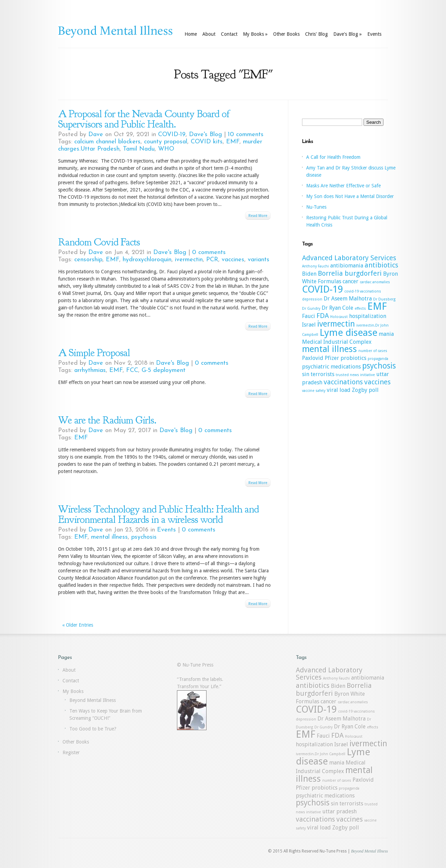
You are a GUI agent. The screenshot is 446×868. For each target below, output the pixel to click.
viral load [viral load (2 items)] (339, 390)
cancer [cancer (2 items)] (350, 281)
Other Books (286, 34)
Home (191, 34)
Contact (229, 34)
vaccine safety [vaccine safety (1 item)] (314, 391)
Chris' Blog (316, 34)
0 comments (209, 252)
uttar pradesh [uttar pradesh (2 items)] (339, 811)
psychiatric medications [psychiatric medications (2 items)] (331, 367)
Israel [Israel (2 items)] (309, 325)
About (209, 34)
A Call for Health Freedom (333, 157)
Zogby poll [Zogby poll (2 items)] (365, 390)
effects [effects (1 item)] (360, 309)
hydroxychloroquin (147, 260)
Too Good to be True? (93, 729)
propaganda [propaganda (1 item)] (378, 359)
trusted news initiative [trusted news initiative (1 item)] (355, 375)
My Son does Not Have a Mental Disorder (350, 196)
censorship (88, 260)
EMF (233, 142)
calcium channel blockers (107, 142)
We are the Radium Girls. (107, 420)
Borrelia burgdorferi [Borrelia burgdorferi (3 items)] (350, 273)
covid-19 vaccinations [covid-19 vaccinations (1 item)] (363, 291)
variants (259, 260)
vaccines (233, 260)
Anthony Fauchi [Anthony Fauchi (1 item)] (315, 266)
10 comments (246, 135)
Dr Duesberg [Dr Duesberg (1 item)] (384, 299)
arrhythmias (90, 370)
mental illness (109, 537)
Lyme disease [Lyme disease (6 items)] (348, 333)
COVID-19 (172, 135)
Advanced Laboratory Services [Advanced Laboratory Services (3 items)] (349, 258)
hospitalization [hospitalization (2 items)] (368, 316)
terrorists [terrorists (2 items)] (322, 374)
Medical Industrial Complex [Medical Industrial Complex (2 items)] (337, 342)
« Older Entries (78, 625)
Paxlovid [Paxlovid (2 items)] (313, 358)
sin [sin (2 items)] (306, 374)
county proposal (166, 142)
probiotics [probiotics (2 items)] (353, 358)
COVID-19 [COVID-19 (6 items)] (322, 289)
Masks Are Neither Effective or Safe (343, 186)
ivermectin (189, 260)
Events (374, 34)
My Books (255, 34)
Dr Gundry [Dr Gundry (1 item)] (311, 309)
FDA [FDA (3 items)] (323, 316)
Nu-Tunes (316, 207)
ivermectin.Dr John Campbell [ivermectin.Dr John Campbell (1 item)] (321, 754)
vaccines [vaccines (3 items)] (377, 382)
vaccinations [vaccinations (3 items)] (343, 382)
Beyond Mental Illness (93, 700)
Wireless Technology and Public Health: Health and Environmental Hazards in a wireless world (158, 514)
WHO (166, 149)
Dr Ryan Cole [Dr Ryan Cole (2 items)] (337, 308)
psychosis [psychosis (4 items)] (379, 366)
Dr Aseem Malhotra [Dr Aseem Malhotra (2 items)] (348, 299)
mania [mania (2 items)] (386, 334)
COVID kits (207, 142)
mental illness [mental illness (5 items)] (330, 349)
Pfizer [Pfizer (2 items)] (332, 358)
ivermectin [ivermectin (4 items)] (336, 324)
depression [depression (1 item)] (312, 299)
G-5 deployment (164, 370)
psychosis (144, 537)
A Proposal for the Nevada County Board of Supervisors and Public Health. (144, 119)
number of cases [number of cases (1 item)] (373, 351)
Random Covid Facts (99, 242)
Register (71, 752)
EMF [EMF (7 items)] (377, 306)
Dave (96, 135)
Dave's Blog (348, 34)
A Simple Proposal (94, 353)
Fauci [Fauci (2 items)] (309, 316)
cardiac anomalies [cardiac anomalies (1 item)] (375, 282)
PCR (212, 260)
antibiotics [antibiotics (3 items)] (381, 265)
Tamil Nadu (139, 149)
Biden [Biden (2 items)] (309, 274)
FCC (132, 370)
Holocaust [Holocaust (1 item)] (339, 317)
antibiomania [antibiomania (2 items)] (347, 266)
